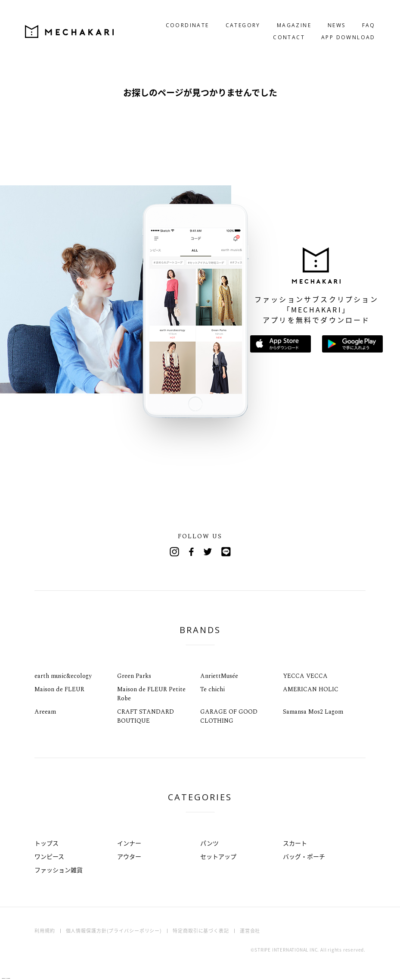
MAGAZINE (284, 16)
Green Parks (134, 676)
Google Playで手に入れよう (352, 344)
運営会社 (250, 931)
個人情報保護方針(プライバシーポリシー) (114, 931)
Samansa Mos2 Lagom (313, 712)
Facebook (192, 552)
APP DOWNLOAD (338, 28)
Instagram (174, 552)
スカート (295, 843)
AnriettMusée (219, 676)
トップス (47, 843)
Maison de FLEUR (59, 689)
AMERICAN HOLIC (311, 689)
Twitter (209, 552)
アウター (129, 856)
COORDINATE (178, 16)
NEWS (327, 16)
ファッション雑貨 (59, 870)
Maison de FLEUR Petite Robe (151, 694)
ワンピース (49, 856)
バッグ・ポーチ (304, 856)
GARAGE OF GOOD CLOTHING (229, 716)
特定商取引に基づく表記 (201, 931)
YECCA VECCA (305, 676)
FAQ (359, 16)
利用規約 (45, 931)
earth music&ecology (63, 676)
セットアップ (218, 856)
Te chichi (212, 689)
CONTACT (279, 28)
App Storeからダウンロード (281, 344)
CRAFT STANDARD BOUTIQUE (146, 716)
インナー (129, 843)
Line (226, 552)
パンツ (209, 843)
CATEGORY (233, 16)
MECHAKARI (79, 22)
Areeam (45, 712)
